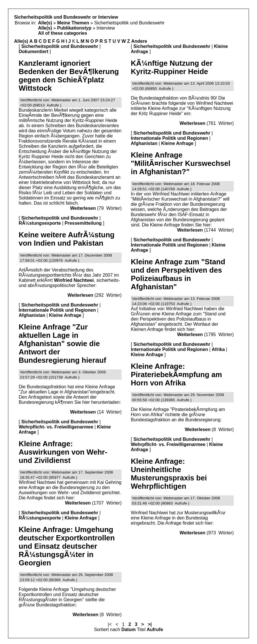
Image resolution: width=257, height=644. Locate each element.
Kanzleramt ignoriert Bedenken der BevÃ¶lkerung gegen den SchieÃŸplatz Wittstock (69, 76)
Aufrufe (155, 630)
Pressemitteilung (83, 223)
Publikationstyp (74, 28)
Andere (139, 41)
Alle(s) (45, 23)
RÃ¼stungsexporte (40, 223)
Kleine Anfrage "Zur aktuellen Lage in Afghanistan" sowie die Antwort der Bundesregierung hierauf (62, 344)
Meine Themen (73, 23)
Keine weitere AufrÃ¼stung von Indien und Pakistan (67, 239)
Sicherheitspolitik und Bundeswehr (60, 46)
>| (150, 624)
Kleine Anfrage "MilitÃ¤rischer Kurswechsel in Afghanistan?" (181, 163)
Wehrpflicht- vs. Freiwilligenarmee (56, 427)
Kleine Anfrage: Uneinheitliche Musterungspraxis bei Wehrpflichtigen (169, 474)
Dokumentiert (33, 52)
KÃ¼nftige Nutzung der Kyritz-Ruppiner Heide (172, 67)
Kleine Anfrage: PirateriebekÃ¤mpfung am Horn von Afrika (176, 375)
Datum (128, 630)
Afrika (218, 349)
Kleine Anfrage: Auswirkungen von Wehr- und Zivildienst (63, 452)
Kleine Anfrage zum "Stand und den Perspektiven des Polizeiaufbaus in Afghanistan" (178, 274)
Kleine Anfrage (65, 315)
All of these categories (63, 33)
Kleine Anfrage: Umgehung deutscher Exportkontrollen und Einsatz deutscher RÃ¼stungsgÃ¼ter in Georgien (67, 546)
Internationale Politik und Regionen (57, 310)
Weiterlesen (83, 208)
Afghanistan (32, 315)
